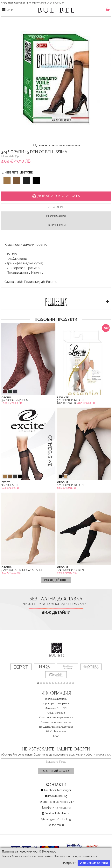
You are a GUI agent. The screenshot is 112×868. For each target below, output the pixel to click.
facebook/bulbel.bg (58, 813)
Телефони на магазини (56, 808)
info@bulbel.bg (58, 796)
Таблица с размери (56, 699)
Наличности (56, 225)
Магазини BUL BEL (56, 708)
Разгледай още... (56, 580)
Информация (56, 216)
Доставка (67, 727)
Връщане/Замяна (50, 727)
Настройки (69, 863)
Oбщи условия (56, 713)
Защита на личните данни (56, 722)
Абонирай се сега (56, 771)
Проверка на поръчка (56, 704)
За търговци (56, 825)
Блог (56, 736)
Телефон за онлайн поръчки (56, 802)
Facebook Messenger (58, 790)
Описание (56, 207)
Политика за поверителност (56, 717)
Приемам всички (94, 863)
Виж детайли (56, 613)
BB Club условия (56, 731)
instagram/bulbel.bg (58, 819)
